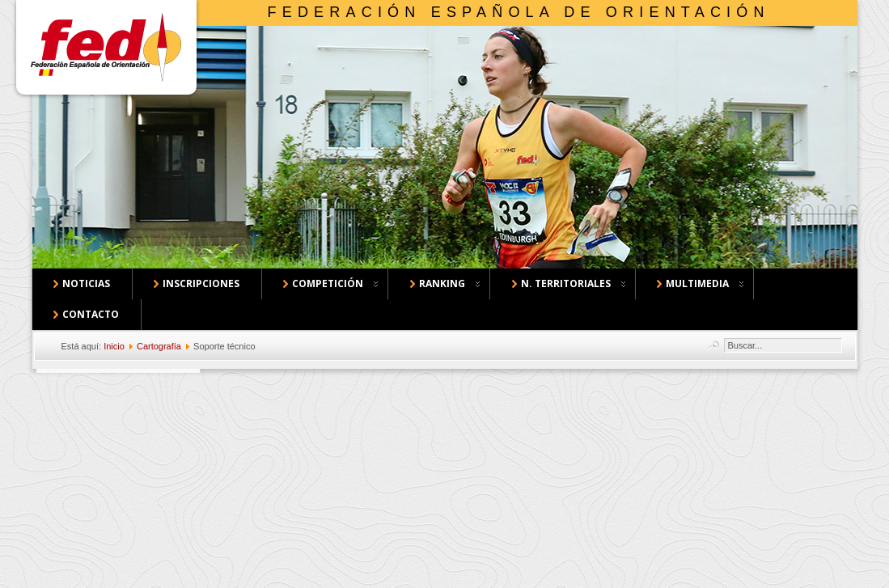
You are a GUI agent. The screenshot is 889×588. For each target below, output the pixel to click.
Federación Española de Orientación (519, 12)
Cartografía (159, 346)
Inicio (114, 346)
